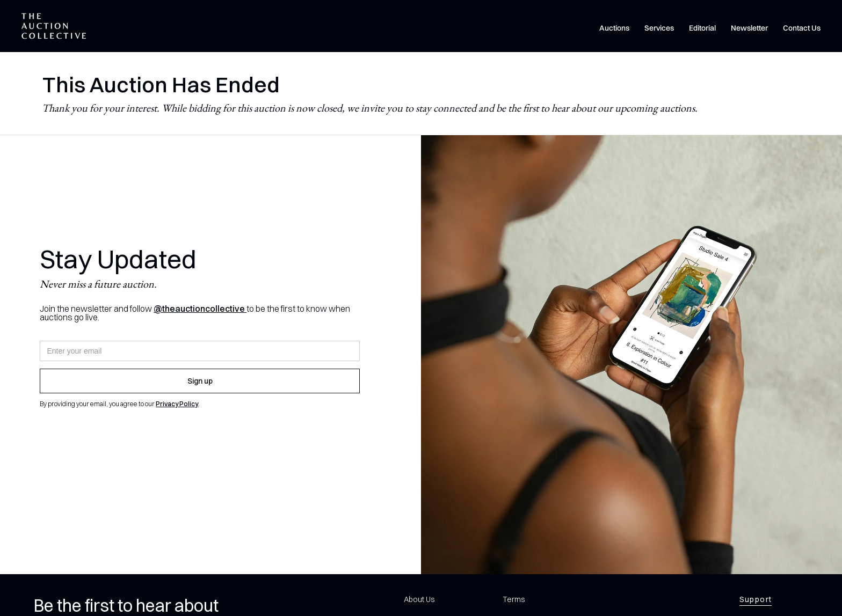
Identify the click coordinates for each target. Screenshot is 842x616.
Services (659, 28)
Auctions (614, 28)
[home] (54, 26)
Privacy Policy (177, 404)
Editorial (702, 28)
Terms (514, 599)
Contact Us (802, 28)
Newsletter (749, 28)
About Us (419, 599)
